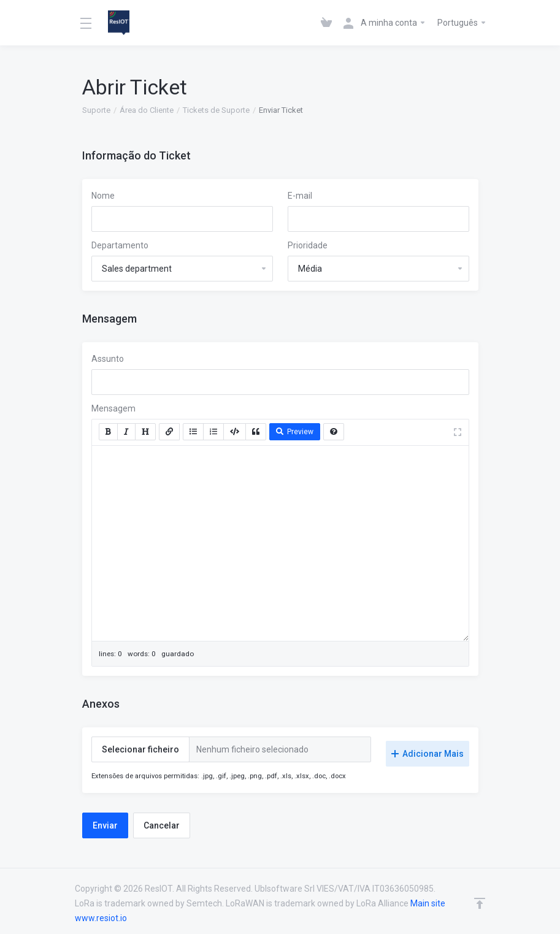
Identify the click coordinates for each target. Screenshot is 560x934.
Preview (295, 432)
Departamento (120, 245)
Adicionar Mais (428, 749)
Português (462, 23)
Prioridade (308, 245)
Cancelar (162, 821)
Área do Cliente (147, 110)
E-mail (300, 196)
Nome (103, 196)
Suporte (96, 110)
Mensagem (113, 408)
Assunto (108, 359)
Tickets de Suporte (216, 110)
